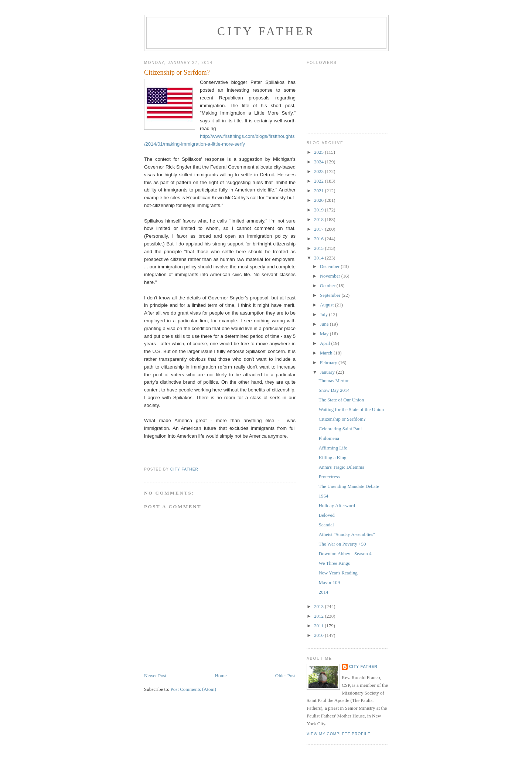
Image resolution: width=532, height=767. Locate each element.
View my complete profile (339, 734)
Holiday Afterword (337, 505)
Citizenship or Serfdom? (342, 419)
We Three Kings (334, 563)
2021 (319, 191)
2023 (319, 171)
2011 (319, 626)
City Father (266, 31)
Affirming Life (333, 448)
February (329, 362)
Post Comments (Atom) (194, 689)
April (326, 343)
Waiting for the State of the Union (351, 409)
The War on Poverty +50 (342, 544)
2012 (319, 616)
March (327, 353)
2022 (319, 181)
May (325, 334)
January (328, 372)
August (328, 305)
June (325, 324)
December (330, 266)
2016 (319, 239)
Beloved (326, 515)
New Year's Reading (338, 573)
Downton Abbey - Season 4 (345, 554)
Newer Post (155, 676)
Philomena (329, 438)
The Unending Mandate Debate (349, 486)
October (328, 286)
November (331, 276)
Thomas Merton (334, 381)
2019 (319, 210)
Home (221, 676)
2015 (319, 248)
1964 (323, 496)
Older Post (285, 676)
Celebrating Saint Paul (340, 429)
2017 (319, 229)
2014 (319, 258)
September (331, 295)
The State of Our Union (341, 400)
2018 (319, 219)
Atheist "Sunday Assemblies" (347, 534)
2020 (319, 200)
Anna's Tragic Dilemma (341, 467)
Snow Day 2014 (334, 390)
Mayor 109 (329, 582)
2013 (319, 606)
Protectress (329, 477)
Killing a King (332, 457)
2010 (319, 635)
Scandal (326, 525)
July (325, 314)
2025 (319, 152)
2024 (319, 162)
